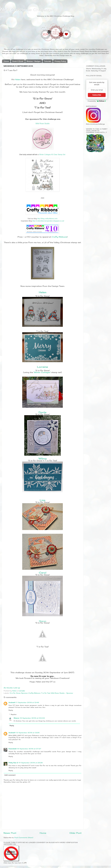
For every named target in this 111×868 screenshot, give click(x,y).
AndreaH (12, 702)
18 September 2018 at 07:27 (29, 749)
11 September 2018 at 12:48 (27, 702)
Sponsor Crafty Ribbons (31, 693)
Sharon (43, 621)
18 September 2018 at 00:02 (32, 718)
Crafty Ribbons (59, 237)
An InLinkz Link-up (12, 688)
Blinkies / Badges (34, 61)
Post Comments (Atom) (24, 837)
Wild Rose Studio (43, 124)
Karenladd (12, 749)
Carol (43, 573)
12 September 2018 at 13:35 (28, 733)
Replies (14, 714)
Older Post (75, 833)
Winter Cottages (42, 372)
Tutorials (48, 61)
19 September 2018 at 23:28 (31, 763)
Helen (18, 79)
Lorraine (43, 367)
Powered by (97, 101)
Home (6, 61)
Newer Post (10, 833)
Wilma (43, 458)
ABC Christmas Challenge (26, 10)
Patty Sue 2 (13, 763)
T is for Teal (46, 693)
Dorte (43, 412)
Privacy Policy (60, 61)
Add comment (10, 775)
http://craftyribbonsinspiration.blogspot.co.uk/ (48, 221)
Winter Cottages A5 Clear (48, 155)
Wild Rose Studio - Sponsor (62, 693)
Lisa (43, 500)
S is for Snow (15, 693)
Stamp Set (62, 155)
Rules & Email (18, 61)
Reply (11, 710)
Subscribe (97, 95)
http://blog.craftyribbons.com (47, 219)
